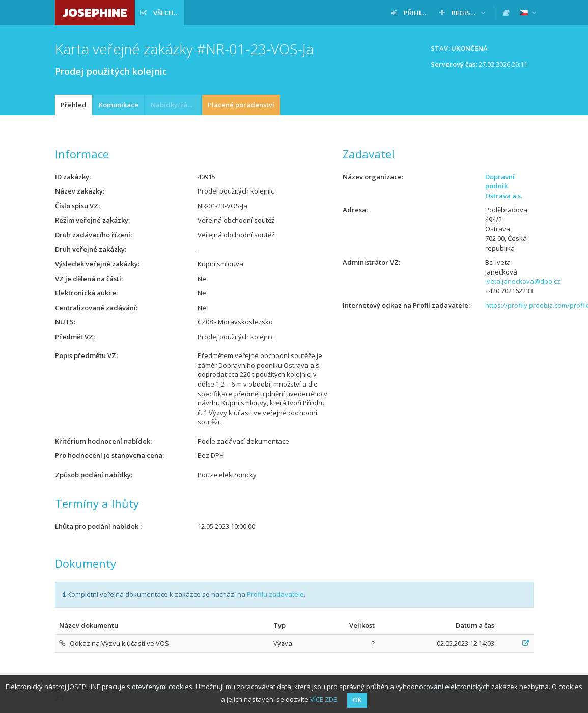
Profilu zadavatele (275, 594)
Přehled (74, 105)
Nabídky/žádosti (176, 105)
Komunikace (119, 105)
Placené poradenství (241, 105)
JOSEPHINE (95, 12)
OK (357, 700)
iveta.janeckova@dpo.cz (523, 281)
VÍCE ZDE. (324, 699)
